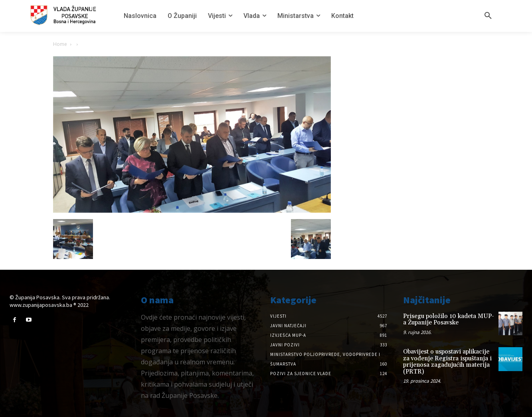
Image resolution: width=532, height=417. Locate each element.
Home (60, 44)
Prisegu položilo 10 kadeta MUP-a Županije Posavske (449, 320)
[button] (488, 16)
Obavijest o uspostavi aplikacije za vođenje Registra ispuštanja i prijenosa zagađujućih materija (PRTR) (447, 362)
